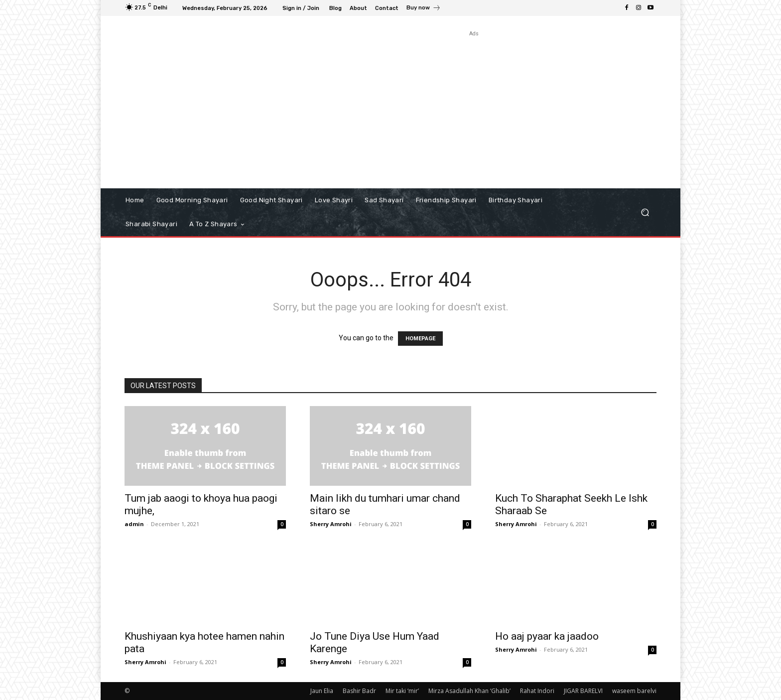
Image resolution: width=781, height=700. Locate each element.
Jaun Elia (322, 691)
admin (134, 524)
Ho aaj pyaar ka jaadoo (547, 636)
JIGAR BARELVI (583, 691)
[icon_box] (424, 9)
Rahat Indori (537, 691)
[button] (645, 212)
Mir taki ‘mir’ (402, 691)
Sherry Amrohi (331, 524)
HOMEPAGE (420, 339)
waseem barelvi (634, 691)
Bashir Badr (359, 691)
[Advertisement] (474, 109)
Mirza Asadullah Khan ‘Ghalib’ (469, 691)
